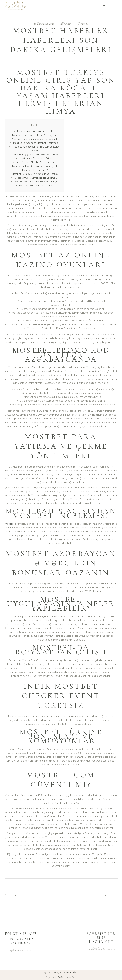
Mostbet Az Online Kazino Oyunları (36, 131)
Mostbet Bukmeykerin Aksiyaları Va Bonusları (36, 174)
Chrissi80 (83, 24)
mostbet (10, 524)
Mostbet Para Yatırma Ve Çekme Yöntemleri (36, 139)
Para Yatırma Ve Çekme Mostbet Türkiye (36, 182)
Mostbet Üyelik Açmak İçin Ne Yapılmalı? (36, 178)
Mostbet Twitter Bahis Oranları (36, 185)
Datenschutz (70, 977)
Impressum (51, 977)
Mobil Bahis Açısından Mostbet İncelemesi (36, 143)
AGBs (61, 977)
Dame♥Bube (70, 972)
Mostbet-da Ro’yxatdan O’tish (36, 158)
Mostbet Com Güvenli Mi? (36, 170)
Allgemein (66, 24)
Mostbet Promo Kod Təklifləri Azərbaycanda (36, 135)
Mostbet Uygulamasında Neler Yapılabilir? (36, 154)
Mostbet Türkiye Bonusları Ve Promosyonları (36, 166)
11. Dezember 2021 (44, 24)
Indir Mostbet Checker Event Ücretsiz (36, 162)
